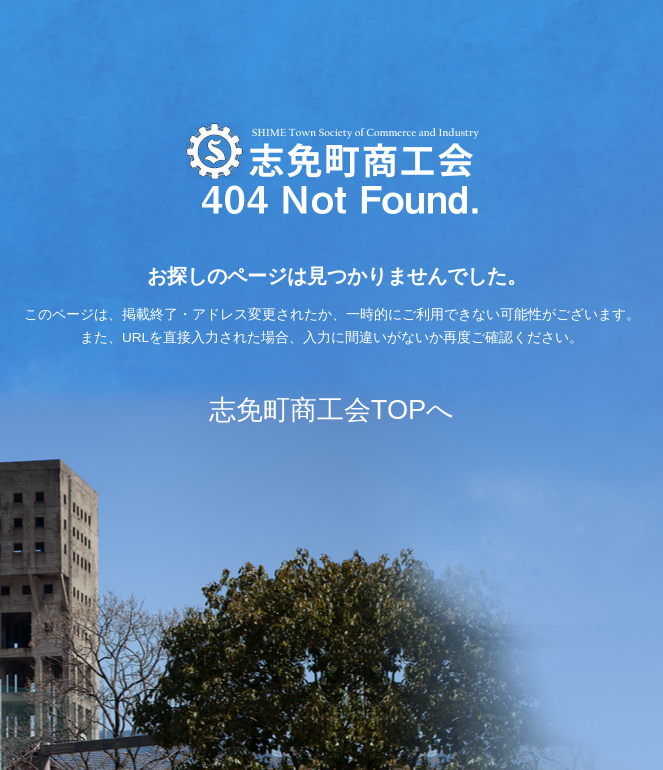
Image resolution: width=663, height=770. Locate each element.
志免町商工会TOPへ (331, 409)
